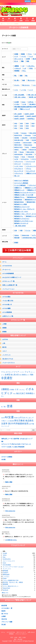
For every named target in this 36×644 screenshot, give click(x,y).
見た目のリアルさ (8, 359)
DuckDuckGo (7, 559)
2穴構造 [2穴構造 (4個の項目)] (12, 390)
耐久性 (4, 347)
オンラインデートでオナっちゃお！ (13, 567)
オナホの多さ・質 (7, 608)
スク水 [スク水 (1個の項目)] (8, 421)
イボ (23, 66)
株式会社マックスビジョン (22, 219)
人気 (4, 343)
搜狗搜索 (5, 571)
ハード (31, 90)
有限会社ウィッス (19, 190)
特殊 (28, 61)
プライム (29, 169)
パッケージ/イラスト (9, 363)
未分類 (3, 460)
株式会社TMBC (31, 202)
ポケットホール (19, 59)
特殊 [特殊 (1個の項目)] (20, 375)
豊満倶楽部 (6, 575)
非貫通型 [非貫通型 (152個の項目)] (7, 378)
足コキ (16, 61)
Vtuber (23, 102)
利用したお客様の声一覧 (10, 285)
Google (5, 553)
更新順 (4, 328)
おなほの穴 (19, 641)
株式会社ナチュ (19, 216)
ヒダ (25, 68)
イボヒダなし (31, 66)
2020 (27, 123)
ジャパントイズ (30, 162)
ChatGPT (5, 573)
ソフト (16, 90)
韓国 (35, 231)
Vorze (23, 157)
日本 (16, 231)
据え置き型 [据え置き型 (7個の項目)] (15, 375)
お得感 (3, 616)
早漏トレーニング (25, 109)
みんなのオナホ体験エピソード (12, 277)
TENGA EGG (26, 235)
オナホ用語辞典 (7, 312)
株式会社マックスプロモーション (24, 221)
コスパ (4, 351)
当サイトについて (21, 632)
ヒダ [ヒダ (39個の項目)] (10, 393)
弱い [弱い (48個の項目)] (2, 407)
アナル (30, 54)
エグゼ (16, 159)
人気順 (4, 324)
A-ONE (16, 133)
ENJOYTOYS (18, 135)
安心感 (3, 625)
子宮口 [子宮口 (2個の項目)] (14, 394)
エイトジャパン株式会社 (21, 183)
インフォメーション (8, 289)
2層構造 (17, 66)
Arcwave (24, 133)
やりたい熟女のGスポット (11, 586)
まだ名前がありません (11, 540)
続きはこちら (5, 593)
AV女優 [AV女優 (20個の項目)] (9, 417)
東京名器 (17, 238)
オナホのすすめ (7, 266)
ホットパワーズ (19, 171)
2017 (16, 126)
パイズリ (24, 57)
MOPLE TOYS (18, 147)
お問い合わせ (31, 632)
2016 (22, 126)
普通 (21, 76)
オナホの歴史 (6, 297)
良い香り (17, 80)
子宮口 (31, 68)
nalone (34, 147)
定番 (16, 109)
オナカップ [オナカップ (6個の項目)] (10, 372)
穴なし (24, 71)
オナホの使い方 (7, 304)
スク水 (24, 104)
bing (4, 557)
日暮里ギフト (18, 188)
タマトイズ (18, 164)
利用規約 (11, 634)
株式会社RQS (18, 200)
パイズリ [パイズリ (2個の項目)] (22, 372)
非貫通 (16, 54)
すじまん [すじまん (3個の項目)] (29, 418)
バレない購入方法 (8, 301)
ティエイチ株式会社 (20, 185)
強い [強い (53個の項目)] (5, 407)
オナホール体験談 (7, 457)
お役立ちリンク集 (8, 316)
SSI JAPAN (29, 154)
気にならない (32, 80)
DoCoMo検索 (7, 565)
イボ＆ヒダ (18, 68)
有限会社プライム (19, 197)
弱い (16, 76)
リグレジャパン (19, 162)
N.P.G (27, 147)
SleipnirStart (6, 588)
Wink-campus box (10, 511)
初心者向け (32, 104)
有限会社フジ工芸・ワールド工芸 (24, 195)
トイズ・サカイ (19, 166)
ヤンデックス (7, 569)
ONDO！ (17, 150)
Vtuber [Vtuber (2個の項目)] (16, 418)
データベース (6, 270)
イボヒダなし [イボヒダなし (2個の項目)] (22, 390)
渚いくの (17, 176)
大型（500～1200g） (20, 97)
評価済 (16, 243)
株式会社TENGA (19, 202)
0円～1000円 (18, 114)
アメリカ (28, 231)
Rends (22, 152)
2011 (22, 128)
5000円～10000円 (19, 119)
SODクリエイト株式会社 (21, 181)
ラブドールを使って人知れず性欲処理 (13, 447)
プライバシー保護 (7, 622)
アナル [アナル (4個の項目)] (3, 372)
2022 (16, 123)
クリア (16, 57)
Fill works (28, 135)
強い (27, 76)
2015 (27, 126)
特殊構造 (17, 71)
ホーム (4, 262)
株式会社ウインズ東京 (21, 204)
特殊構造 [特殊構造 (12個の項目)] (29, 393)
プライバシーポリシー (21, 634)
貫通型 (23, 54)
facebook (5, 590)
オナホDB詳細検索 (8, 273)
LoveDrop (17, 143)
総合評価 (4, 605)
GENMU (17, 138)
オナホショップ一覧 (8, 281)
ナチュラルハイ (19, 169)
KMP (28, 140)
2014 (33, 126)
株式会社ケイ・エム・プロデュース (24, 209)
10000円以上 (31, 119)
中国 (21, 231)
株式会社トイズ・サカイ (21, 212)
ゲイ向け (17, 104)
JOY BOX (33, 138)
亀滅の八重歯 (9, 482)
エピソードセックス (9, 561)
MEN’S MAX (18, 145)
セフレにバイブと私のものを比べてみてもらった (16, 444)
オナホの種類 (6, 308)
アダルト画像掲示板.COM (11, 580)
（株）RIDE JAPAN (20, 226)
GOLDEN (25, 138)
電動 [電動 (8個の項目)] (32, 375)
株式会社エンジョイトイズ (22, 207)
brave (4, 563)
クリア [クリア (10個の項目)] (17, 372)
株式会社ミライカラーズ (21, 223)
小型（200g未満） (20, 95)
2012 (16, 128)
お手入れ (31, 102)
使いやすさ (5, 614)
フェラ (31, 57)
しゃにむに (6, 576)
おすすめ (5, 339)
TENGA (17, 235)
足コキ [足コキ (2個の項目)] (28, 375)
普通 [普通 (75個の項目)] (10, 406)
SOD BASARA (19, 154)
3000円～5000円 (31, 116)
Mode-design (28, 145)
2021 (22, 123)
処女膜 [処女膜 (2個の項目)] (12, 421)
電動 (22, 61)
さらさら (17, 85)
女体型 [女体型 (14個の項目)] (7, 375)
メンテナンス (6, 355)
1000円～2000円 (29, 114)
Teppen (17, 157)
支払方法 (4, 619)
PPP (16, 152)
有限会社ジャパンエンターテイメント (25, 193)
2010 (27, 128)
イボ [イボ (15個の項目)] (16, 389)
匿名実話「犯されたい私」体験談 (13, 582)
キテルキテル (25, 159)
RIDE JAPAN (30, 152)
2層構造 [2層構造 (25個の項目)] (5, 389)
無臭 (24, 80)
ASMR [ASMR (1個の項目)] (3, 418)
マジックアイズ (30, 171)
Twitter (5, 578)
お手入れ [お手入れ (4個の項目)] (22, 418)
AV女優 (16, 102)
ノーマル (24, 90)
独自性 (3, 611)
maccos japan (27, 143)
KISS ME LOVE (19, 140)
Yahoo (5, 555)
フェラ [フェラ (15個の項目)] (27, 372)
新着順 (4, 332)
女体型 (28, 59)
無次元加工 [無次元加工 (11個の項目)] (21, 393)
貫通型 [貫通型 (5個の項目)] (24, 375)
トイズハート (27, 164)
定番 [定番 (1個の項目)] (30, 424)
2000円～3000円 (19, 116)
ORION (24, 150)
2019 (33, 123)
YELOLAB (31, 157)
